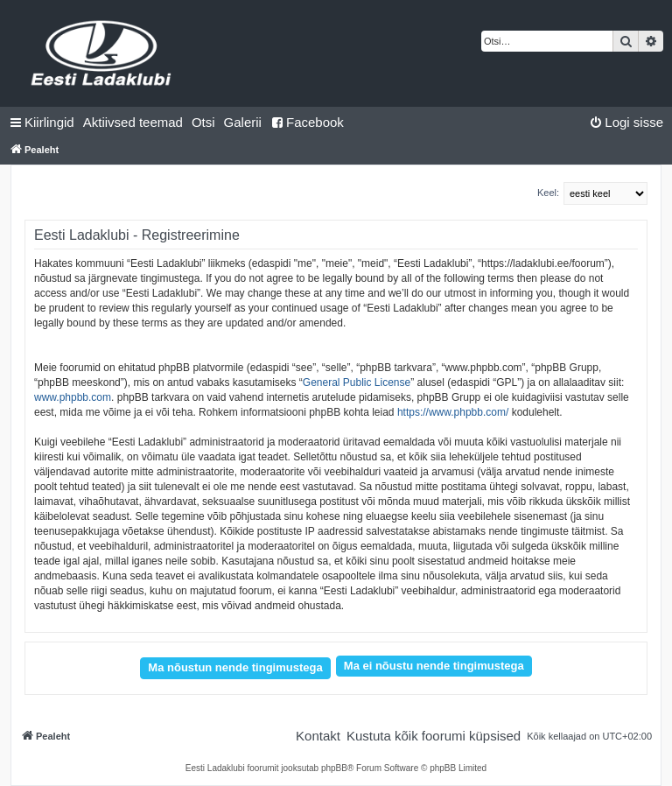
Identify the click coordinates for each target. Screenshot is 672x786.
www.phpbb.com (73, 397)
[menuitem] (133, 123)
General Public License (357, 382)
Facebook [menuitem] (307, 122)
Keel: (548, 193)
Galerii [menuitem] (243, 122)
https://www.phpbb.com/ (453, 412)
